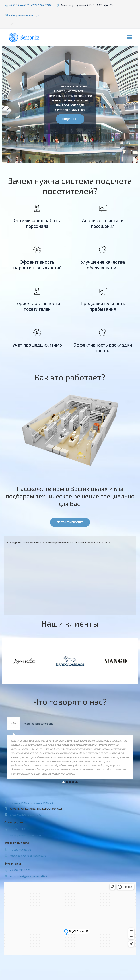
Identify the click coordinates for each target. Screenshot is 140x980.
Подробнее (70, 119)
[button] (63, 782)
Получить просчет (70, 522)
